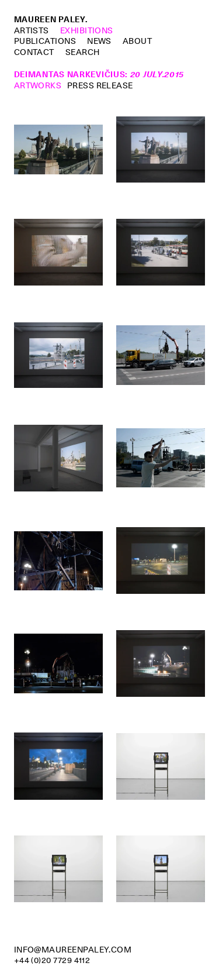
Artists (32, 30)
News (99, 41)
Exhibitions (87, 30)
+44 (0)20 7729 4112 (52, 960)
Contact (34, 52)
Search (83, 52)
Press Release (100, 85)
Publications (45, 41)
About (137, 41)
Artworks (38, 85)
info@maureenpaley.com (73, 950)
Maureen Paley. (51, 19)
